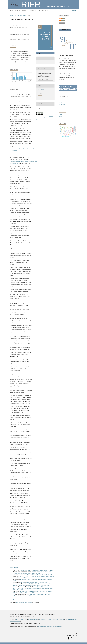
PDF (40, 53)
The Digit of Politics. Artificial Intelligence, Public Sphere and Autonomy (36, 591)
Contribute (33, 11)
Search (74, 11)
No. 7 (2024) (23, 15)
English (61, 114)
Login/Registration (43, 619)
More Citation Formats (44, 79)
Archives (16, 15)
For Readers (62, 100)
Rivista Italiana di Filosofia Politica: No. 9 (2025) (39, 585)
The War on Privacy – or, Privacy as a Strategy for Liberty (33, 576)
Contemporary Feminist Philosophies (39, 594)
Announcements (52, 619)
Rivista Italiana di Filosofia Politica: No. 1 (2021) (37, 582)
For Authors (62, 102)
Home (11, 11)
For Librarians (62, 105)
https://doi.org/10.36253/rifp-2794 (21, 35)
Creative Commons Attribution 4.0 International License (45, 118)
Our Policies (43, 11)
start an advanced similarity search (24, 602)
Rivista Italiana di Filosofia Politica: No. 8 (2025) (24, 593)
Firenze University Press (22, 619)
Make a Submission (65, 30)
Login (76, 2)
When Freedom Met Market (27, 579)
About (17, 11)
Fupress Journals (60, 619)
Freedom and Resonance (25, 570)
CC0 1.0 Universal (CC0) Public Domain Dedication (50, 626)
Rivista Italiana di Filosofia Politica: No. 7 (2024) (42, 570)
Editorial (23, 582)
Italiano (61, 117)
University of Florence (33, 619)
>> (13, 599)
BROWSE (24, 11)
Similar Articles (14, 567)
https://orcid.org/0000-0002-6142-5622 (17, 29)
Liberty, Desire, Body (25, 575)
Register (71, 2)
